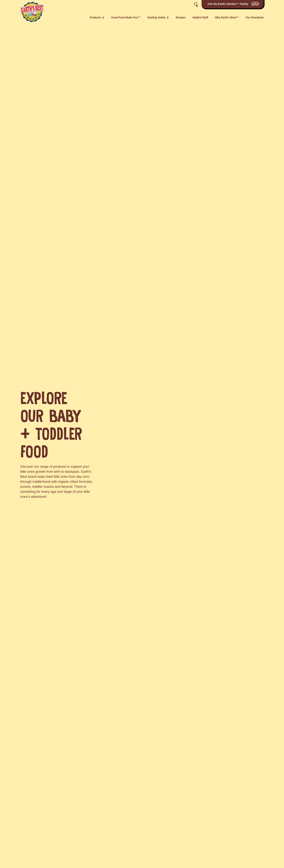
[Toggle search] (196, 5)
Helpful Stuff (200, 17)
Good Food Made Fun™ (126, 17)
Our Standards (255, 17)
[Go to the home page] (32, 11)
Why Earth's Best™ (227, 17)
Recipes (181, 17)
